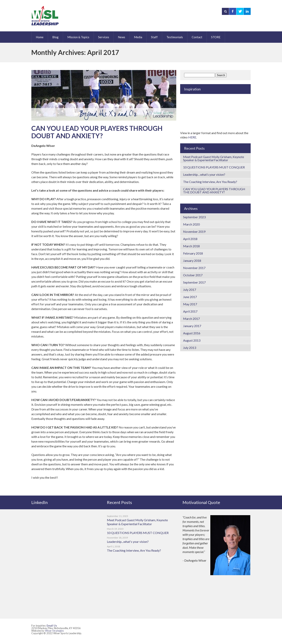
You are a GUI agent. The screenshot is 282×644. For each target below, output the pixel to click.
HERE (192, 137)
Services (104, 37)
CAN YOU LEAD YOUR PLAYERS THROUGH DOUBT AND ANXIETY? (97, 132)
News (122, 37)
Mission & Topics (78, 37)
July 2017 (190, 290)
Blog (55, 37)
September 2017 (194, 282)
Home (40, 37)
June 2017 (190, 297)
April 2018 (190, 239)
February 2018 (193, 253)
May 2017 (190, 304)
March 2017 (191, 319)
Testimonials (175, 37)
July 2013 (190, 348)
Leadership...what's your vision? (128, 542)
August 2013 (192, 340)
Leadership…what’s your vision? (204, 174)
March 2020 (191, 224)
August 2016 (192, 333)
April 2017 (190, 311)
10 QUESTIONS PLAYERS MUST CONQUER (214, 167)
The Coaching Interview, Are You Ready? (210, 182)
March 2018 (191, 246)
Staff (154, 37)
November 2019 (194, 231)
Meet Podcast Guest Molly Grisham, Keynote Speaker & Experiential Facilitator (214, 158)
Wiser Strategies (54, 631)
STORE (216, 37)
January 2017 (192, 326)
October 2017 (193, 275)
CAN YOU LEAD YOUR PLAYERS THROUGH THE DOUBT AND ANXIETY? (214, 191)
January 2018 (192, 261)
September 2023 (194, 217)
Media (138, 37)
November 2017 (194, 268)
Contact (197, 37)
